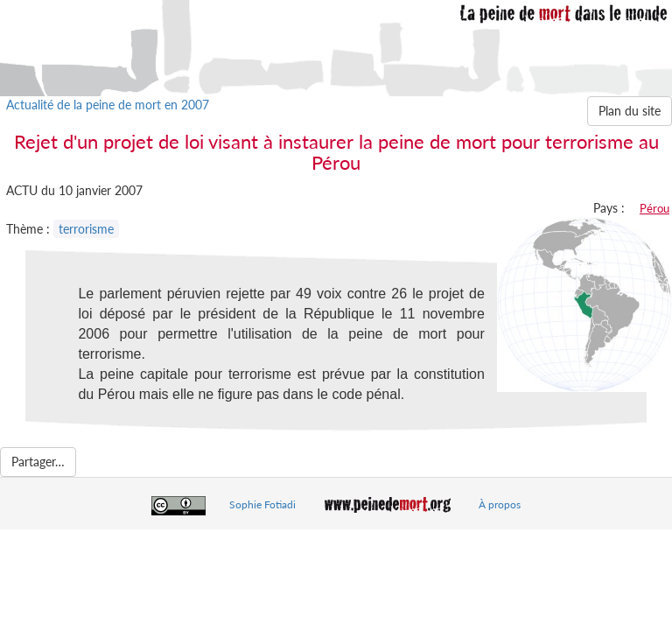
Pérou (654, 208)
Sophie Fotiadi (262, 504)
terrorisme (86, 229)
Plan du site (630, 111)
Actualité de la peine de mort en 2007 (108, 105)
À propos (500, 504)
